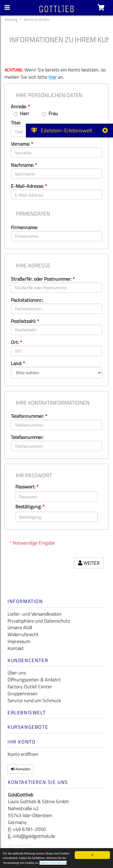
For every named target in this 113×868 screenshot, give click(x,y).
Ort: (16, 342)
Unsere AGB (20, 627)
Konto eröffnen (23, 754)
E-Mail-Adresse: (29, 186)
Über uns (17, 673)
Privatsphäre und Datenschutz (39, 621)
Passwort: (27, 487)
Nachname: (24, 165)
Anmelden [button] (21, 769)
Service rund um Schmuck (34, 700)
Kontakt (16, 648)
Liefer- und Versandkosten (35, 614)
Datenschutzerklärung (53, 863)
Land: (18, 363)
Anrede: (20, 106)
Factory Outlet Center (30, 687)
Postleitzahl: (25, 321)
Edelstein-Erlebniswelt (62, 130)
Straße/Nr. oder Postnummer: (43, 279)
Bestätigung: (30, 507)
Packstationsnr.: (27, 300)
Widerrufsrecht (23, 634)
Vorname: (22, 144)
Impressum (19, 641)
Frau (53, 114)
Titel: (16, 123)
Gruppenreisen (23, 693)
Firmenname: (24, 227)
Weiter (89, 563)
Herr (25, 114)
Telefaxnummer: (27, 437)
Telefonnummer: (29, 416)
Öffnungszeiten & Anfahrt (34, 680)
